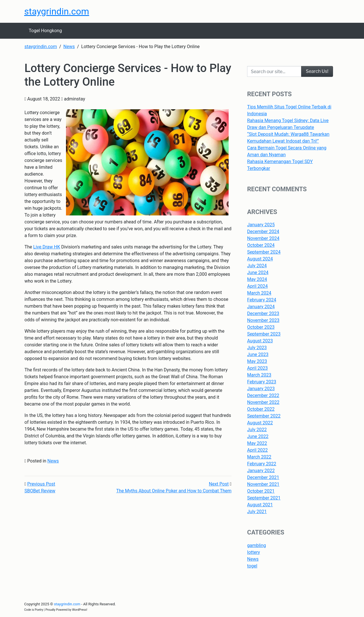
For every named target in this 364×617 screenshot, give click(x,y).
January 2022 (261, 471)
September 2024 (264, 252)
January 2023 (261, 389)
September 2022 (264, 416)
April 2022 (258, 450)
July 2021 (257, 512)
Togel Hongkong (45, 31)
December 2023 (263, 313)
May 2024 (257, 279)
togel (252, 566)
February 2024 (262, 300)
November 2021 (263, 484)
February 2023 (262, 382)
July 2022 (257, 430)
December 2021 (263, 477)
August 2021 (260, 505)
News (53, 461)
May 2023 (257, 361)
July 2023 (257, 348)
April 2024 (258, 286)
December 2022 (263, 395)
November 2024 (263, 238)
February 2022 (262, 464)
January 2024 (261, 307)
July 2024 (257, 266)
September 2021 (264, 498)
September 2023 (264, 334)
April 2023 (258, 368)
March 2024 (259, 293)
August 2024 (260, 259)
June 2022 (258, 436)
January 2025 (261, 225)
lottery (254, 552)
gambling (257, 545)
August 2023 (260, 341)
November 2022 (263, 402)
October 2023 (261, 327)
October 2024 (261, 245)
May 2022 (257, 443)
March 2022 (259, 457)
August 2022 (260, 423)
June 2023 (258, 354)
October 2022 (261, 409)
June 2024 (258, 272)
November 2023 (263, 320)
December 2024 (263, 232)
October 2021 (261, 491)
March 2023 (259, 375)
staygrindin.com (57, 11)
